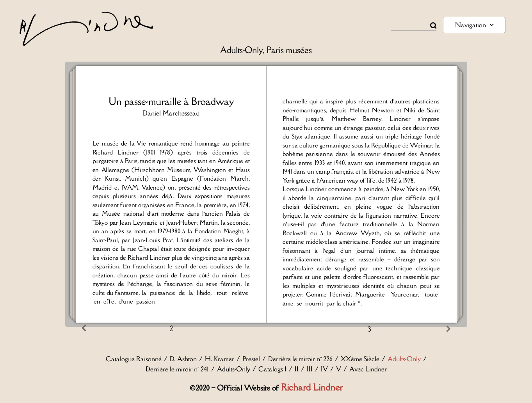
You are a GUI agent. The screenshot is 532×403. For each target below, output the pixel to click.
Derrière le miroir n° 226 (300, 359)
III (310, 369)
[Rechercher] (433, 26)
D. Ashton (183, 359)
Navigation (474, 25)
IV (324, 369)
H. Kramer (220, 359)
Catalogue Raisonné (134, 359)
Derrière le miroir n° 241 (177, 369)
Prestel (251, 359)
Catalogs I (272, 369)
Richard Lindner (312, 387)
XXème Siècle (360, 359)
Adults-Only (404, 359)
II (297, 369)
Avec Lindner (368, 369)
